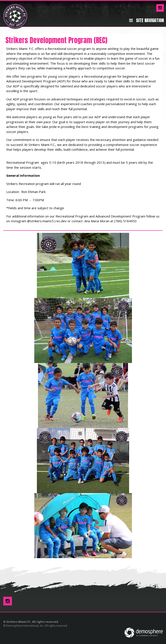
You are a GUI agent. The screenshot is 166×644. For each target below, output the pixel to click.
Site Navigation (146, 20)
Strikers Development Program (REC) (56, 40)
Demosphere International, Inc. (25, 626)
